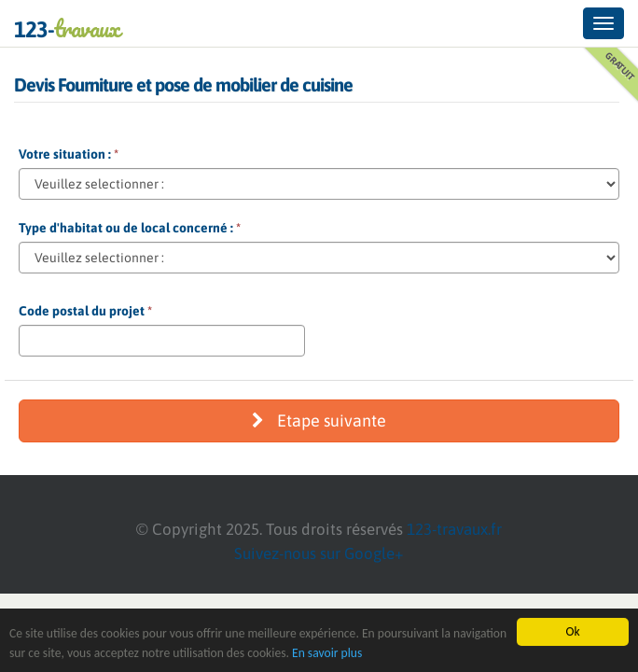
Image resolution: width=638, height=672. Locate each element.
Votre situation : (69, 154)
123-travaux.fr (454, 529)
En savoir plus (327, 653)
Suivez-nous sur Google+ (319, 553)
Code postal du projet (85, 311)
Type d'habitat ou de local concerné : (130, 228)
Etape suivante (319, 420)
